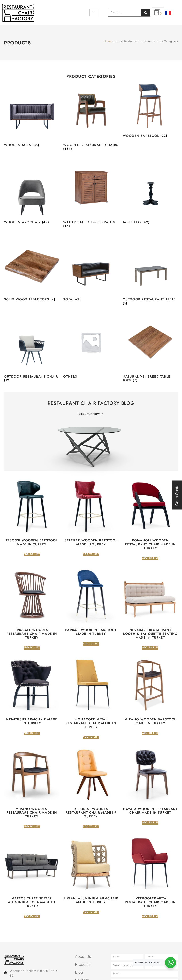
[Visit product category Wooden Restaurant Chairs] (91, 118)
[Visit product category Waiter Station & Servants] (91, 195)
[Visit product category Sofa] (91, 270)
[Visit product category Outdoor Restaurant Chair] (32, 349)
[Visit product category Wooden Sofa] (32, 116)
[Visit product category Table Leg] (150, 193)
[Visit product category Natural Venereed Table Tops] (150, 349)
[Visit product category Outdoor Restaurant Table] (150, 272)
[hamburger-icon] (94, 13)
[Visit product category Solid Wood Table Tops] (32, 270)
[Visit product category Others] (91, 347)
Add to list (32, 554)
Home (108, 41)
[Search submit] (146, 13)
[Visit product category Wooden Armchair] (32, 193)
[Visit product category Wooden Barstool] (150, 111)
